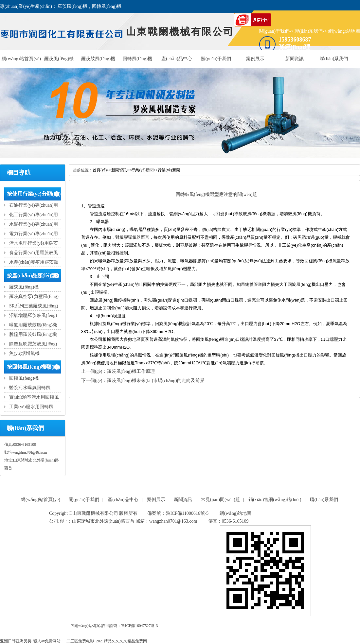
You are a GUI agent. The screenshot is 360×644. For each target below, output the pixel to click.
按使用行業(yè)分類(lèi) (34, 194)
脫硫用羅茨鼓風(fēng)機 (33, 334)
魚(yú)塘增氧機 (24, 353)
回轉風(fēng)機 (137, 59)
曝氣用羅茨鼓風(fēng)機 (33, 325)
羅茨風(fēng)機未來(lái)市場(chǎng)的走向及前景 (156, 381)
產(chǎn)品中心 (177, 59)
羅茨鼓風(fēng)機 (98, 59)
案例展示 (255, 59)
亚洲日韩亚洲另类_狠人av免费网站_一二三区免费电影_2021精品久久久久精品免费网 (73, 641)
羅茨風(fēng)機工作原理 (131, 371)
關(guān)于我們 (274, 31)
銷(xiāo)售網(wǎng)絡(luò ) (275, 500)
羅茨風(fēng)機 (59, 59)
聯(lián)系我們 (309, 31)
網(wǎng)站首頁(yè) (21, 59)
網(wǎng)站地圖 (344, 31)
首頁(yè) (100, 170)
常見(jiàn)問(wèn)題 (220, 500)
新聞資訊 (295, 59)
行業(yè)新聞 (142, 170)
